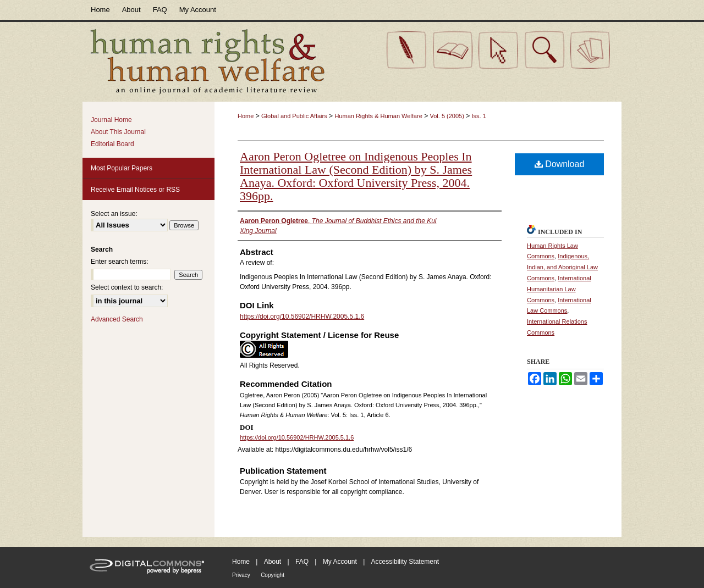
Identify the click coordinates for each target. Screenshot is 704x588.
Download (560, 164)
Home (246, 116)
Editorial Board (112, 144)
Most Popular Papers (122, 168)
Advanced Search (117, 319)
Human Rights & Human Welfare (378, 116)
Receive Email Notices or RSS (135, 190)
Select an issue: (114, 214)
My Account (340, 562)
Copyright (273, 575)
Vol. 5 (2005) (447, 116)
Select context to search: (127, 287)
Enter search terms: (120, 262)
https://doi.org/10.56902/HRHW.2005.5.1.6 (302, 317)
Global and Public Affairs (294, 116)
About (273, 562)
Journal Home (111, 120)
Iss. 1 (479, 116)
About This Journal (118, 132)
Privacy (241, 575)
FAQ (302, 562)
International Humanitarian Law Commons (559, 289)
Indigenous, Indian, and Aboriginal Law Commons (562, 267)
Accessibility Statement (405, 562)
